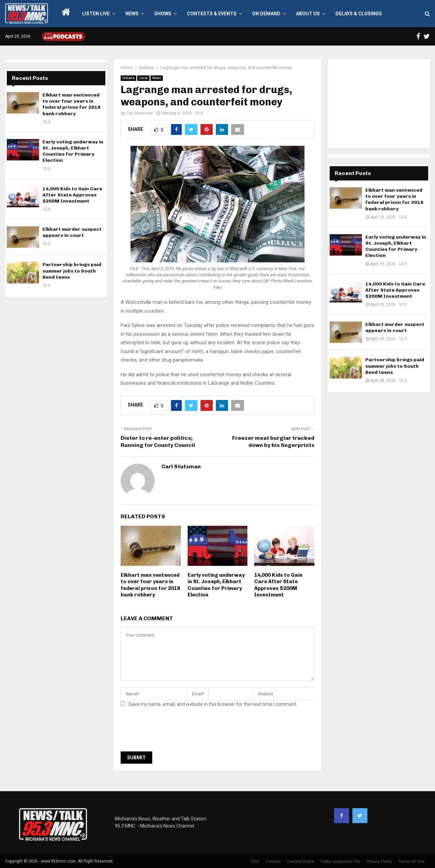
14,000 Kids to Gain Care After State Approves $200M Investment (278, 585)
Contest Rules (301, 862)
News (132, 14)
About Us (308, 14)
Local (143, 78)
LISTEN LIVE (96, 14)
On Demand (266, 14)
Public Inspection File (340, 862)
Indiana (128, 78)
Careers (273, 862)
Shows (163, 14)
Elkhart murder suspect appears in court (72, 232)
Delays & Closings (359, 14)
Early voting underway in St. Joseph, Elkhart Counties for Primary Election (216, 585)
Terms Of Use (412, 862)
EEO (255, 862)
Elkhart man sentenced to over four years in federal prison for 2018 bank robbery (150, 585)
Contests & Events (212, 14)
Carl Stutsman (140, 113)
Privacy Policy (379, 862)
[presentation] (172, 731)
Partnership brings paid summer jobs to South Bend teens (72, 271)
